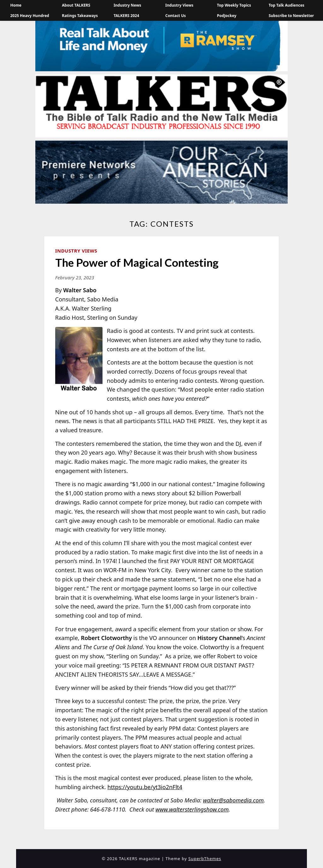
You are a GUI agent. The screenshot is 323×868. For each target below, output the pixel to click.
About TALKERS (76, 5)
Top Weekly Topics (234, 5)
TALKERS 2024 (126, 16)
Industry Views (179, 5)
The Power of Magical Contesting (137, 262)
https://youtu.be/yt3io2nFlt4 (145, 787)
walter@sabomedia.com (234, 800)
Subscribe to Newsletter (291, 16)
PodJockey (227, 16)
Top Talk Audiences (287, 5)
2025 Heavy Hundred (29, 16)
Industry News (127, 5)
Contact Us (176, 16)
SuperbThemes (205, 859)
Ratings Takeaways (80, 16)
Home (16, 5)
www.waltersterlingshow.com (192, 809)
